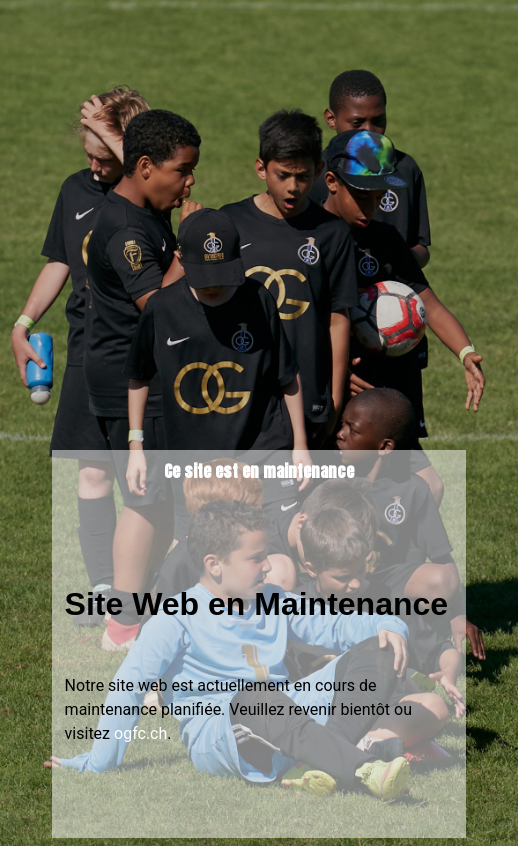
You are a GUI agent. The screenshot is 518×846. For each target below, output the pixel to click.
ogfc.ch (140, 733)
